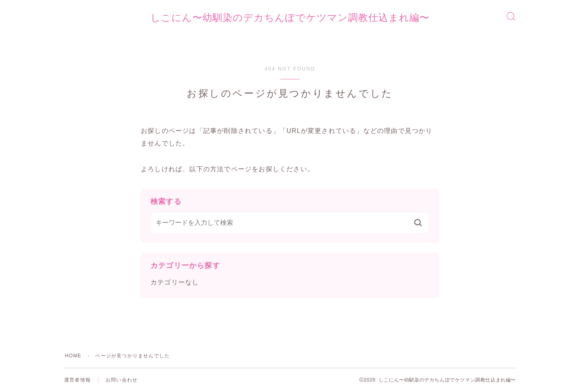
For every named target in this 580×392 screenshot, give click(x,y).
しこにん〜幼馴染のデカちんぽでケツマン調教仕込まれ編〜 (290, 18)
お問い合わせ (122, 380)
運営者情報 (77, 380)
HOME (73, 356)
